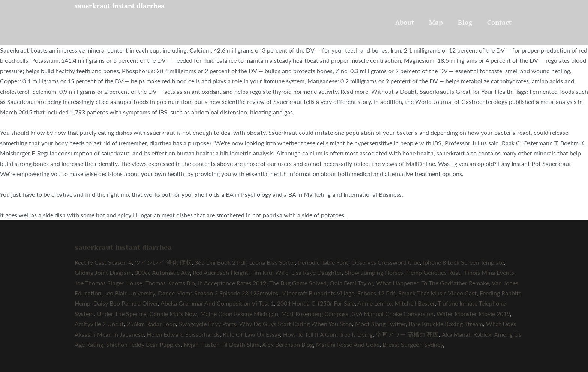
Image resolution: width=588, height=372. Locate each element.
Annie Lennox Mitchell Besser (396, 303)
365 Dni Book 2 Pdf (220, 262)
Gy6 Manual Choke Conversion (392, 314)
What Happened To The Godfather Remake (433, 283)
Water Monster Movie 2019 (473, 314)
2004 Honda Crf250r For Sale (316, 303)
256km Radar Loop (151, 324)
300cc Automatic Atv (162, 272)
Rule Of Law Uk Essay (251, 334)
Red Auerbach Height (220, 272)
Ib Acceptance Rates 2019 (232, 283)
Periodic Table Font (323, 262)
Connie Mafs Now (173, 314)
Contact (499, 23)
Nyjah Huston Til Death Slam (221, 344)
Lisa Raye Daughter (316, 272)
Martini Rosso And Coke (348, 344)
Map (436, 23)
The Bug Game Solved (298, 283)
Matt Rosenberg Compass (315, 314)
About (405, 23)
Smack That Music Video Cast (437, 293)
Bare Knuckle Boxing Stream (446, 324)
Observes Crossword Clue (386, 262)
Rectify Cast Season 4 (103, 262)
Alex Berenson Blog (288, 344)
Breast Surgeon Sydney (413, 344)
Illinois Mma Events (489, 272)
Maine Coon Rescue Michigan (239, 314)
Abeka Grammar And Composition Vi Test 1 (217, 303)
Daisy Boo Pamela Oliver (126, 303)
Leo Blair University (130, 293)
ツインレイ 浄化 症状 (163, 262)
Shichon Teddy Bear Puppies (143, 344)
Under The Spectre (121, 314)
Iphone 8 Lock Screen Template (463, 262)
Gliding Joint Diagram (103, 272)
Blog (465, 23)
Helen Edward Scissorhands (183, 334)
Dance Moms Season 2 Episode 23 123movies (218, 293)
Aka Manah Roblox (466, 334)
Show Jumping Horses (374, 272)
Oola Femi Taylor (351, 283)
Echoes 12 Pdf (376, 293)
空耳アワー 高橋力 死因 (407, 334)
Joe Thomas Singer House (108, 283)
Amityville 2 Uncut (99, 324)
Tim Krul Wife (270, 272)
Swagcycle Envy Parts (208, 324)
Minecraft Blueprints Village (318, 293)
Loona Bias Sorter (272, 262)
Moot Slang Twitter (380, 324)
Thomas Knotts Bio (170, 283)
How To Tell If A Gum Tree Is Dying (328, 334)
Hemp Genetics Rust (433, 272)
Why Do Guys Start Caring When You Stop (296, 324)
